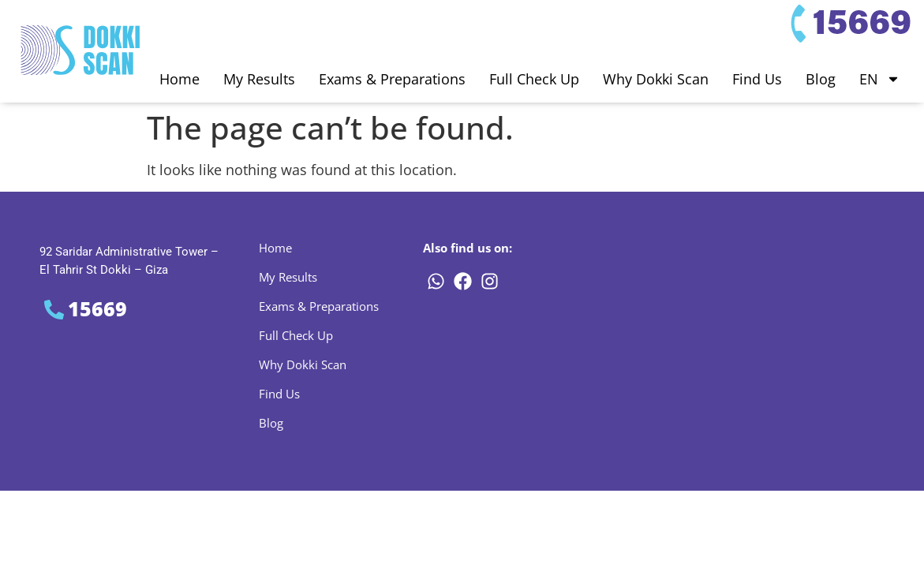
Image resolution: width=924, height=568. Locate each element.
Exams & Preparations (392, 79)
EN (880, 79)
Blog (821, 79)
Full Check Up (534, 79)
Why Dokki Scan (656, 79)
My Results (259, 79)
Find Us (757, 79)
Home (180, 79)
